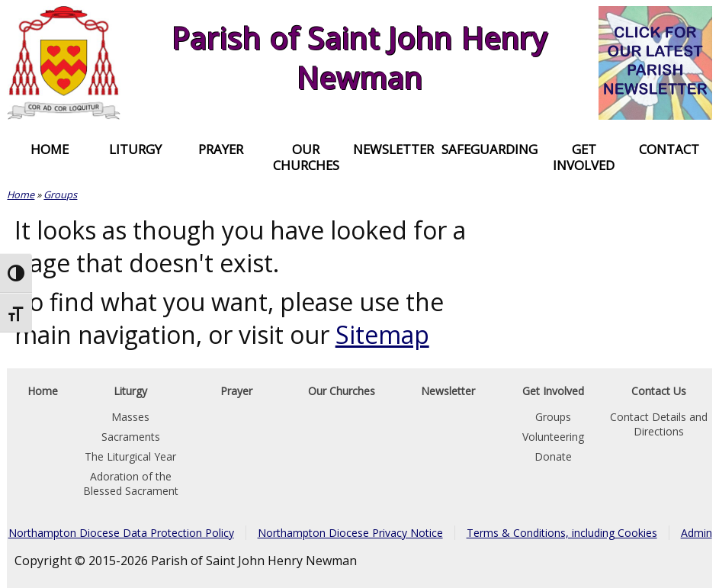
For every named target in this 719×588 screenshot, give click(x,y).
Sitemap (382, 334)
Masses (130, 417)
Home (50, 149)
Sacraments (131, 437)
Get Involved (584, 157)
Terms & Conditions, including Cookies (562, 533)
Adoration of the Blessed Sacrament (131, 484)
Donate (553, 456)
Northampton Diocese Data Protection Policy (121, 533)
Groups (60, 194)
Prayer (221, 149)
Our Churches (306, 157)
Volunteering (553, 437)
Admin (697, 533)
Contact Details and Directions (659, 424)
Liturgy (135, 149)
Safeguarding (489, 149)
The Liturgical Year (130, 456)
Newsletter (393, 149)
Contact (669, 149)
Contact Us (659, 391)
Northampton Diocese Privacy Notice (350, 533)
